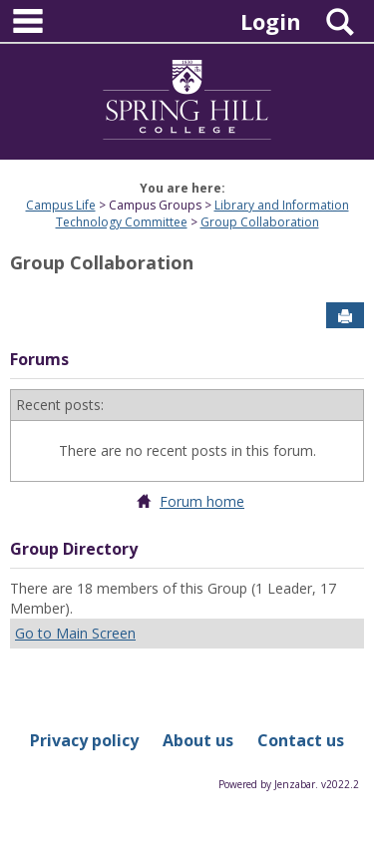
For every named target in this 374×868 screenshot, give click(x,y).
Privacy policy (84, 740)
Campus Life (61, 205)
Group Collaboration (260, 222)
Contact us (301, 740)
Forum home (202, 501)
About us (198, 740)
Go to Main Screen (75, 633)
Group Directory (74, 549)
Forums (39, 359)
